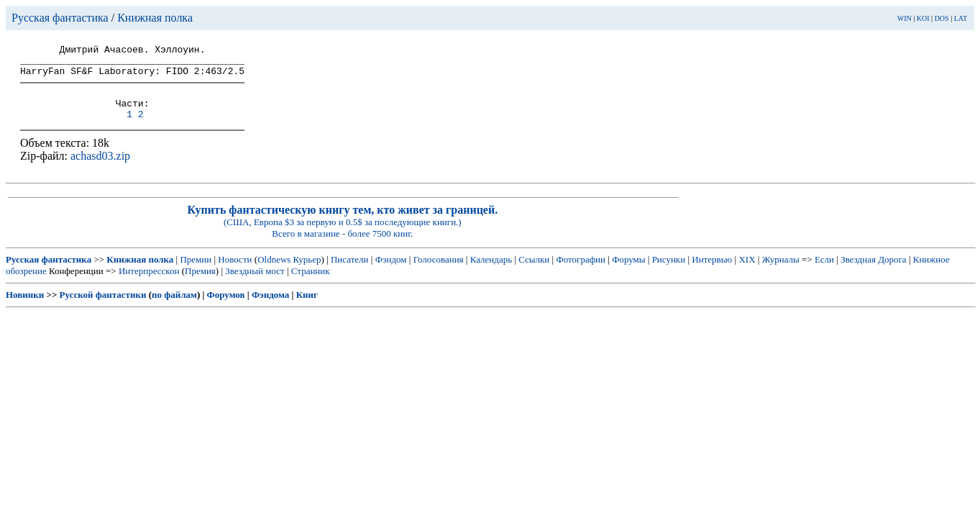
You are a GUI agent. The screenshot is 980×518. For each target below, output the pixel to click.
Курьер (307, 272)
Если (824, 272)
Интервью (712, 272)
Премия (200, 284)
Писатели (350, 272)
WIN (905, 18)
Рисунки (669, 272)
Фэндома (270, 308)
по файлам (174, 308)
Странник (311, 284)
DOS (942, 18)
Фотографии (581, 272)
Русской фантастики (103, 308)
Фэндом (391, 272)
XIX (747, 272)
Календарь (491, 272)
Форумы (628, 272)
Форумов (226, 308)
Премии (196, 272)
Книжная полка (155, 18)
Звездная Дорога (873, 272)
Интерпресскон (149, 284)
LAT (961, 18)
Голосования (439, 272)
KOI (923, 18)
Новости (235, 272)
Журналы (781, 272)
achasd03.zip (100, 169)
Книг (307, 308)
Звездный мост (255, 284)
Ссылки (534, 272)
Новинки (25, 308)
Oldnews (274, 272)
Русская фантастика (60, 18)
